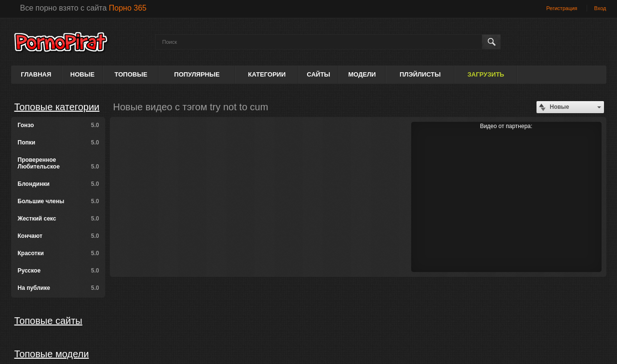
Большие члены (59, 201)
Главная (36, 74)
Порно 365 (128, 8)
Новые (82, 74)
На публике (59, 288)
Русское (59, 271)
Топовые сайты (48, 321)
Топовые (131, 74)
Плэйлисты (420, 74)
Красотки (59, 253)
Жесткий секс (59, 219)
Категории (267, 74)
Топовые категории (57, 107)
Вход (600, 8)
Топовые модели (52, 354)
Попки (59, 143)
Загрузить (486, 74)
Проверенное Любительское (59, 163)
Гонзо (59, 125)
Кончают (59, 236)
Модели (362, 74)
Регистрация (562, 8)
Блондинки (59, 184)
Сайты (319, 74)
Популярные (197, 74)
